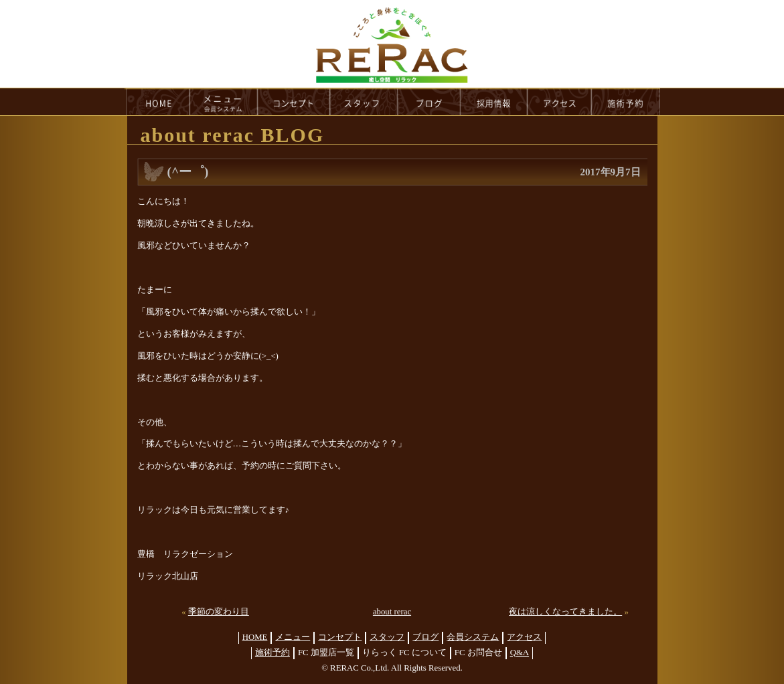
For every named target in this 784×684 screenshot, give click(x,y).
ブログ (425, 637)
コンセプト (340, 637)
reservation (626, 102)
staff (364, 102)
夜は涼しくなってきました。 (565, 612)
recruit (494, 102)
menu (224, 102)
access (560, 102)
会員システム (473, 637)
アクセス (524, 637)
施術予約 (272, 653)
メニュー (293, 637)
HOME (157, 102)
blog (429, 102)
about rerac (392, 612)
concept (294, 102)
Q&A (520, 653)
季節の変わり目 (219, 612)
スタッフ (387, 637)
